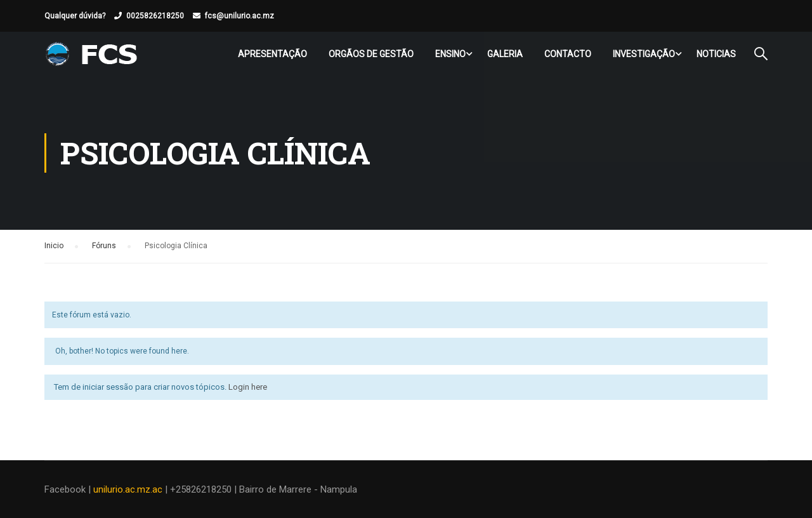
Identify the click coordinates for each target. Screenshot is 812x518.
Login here (248, 387)
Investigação (644, 54)
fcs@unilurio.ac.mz (239, 16)
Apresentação (272, 54)
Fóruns (104, 246)
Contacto (568, 54)
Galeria (505, 54)
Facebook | (69, 489)
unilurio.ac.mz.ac (128, 489)
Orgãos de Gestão (371, 54)
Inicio (54, 246)
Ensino (450, 54)
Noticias (716, 54)
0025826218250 (155, 16)
